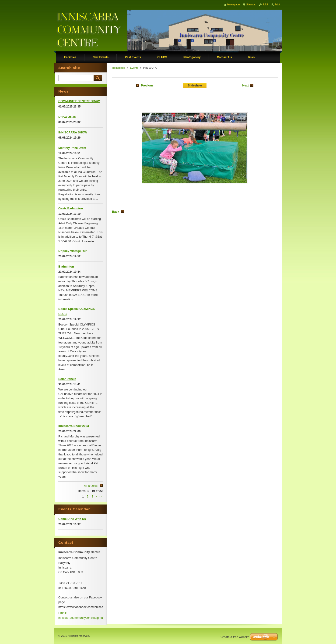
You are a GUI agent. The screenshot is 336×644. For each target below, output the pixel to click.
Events (134, 68)
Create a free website (235, 637)
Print (277, 4)
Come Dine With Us (72, 519)
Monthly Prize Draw (72, 148)
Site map (251, 4)
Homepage (119, 68)
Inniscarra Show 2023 (74, 426)
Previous (147, 85)
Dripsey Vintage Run (73, 251)
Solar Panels (67, 379)
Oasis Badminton (71, 208)
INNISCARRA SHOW (73, 132)
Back (116, 212)
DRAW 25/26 (67, 117)
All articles (91, 486)
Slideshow (195, 86)
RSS (265, 4)
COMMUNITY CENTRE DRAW (79, 101)
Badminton (66, 267)
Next (245, 85)
